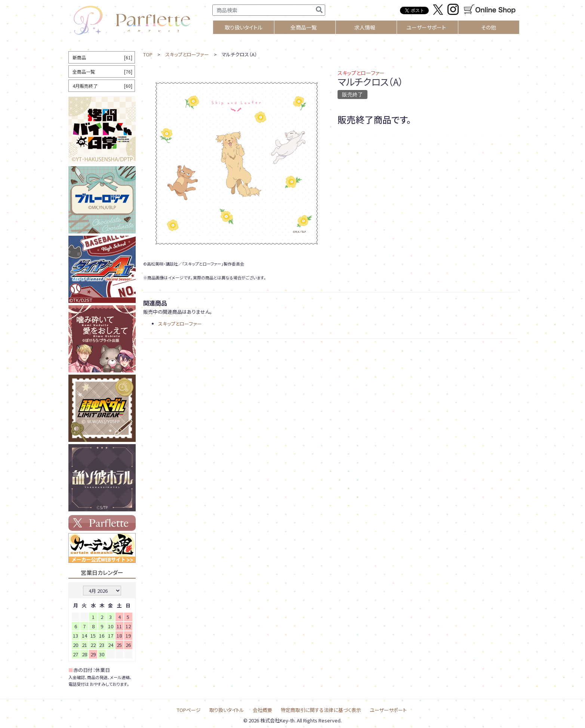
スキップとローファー (187, 54)
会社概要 (262, 710)
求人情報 (365, 27)
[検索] (319, 10)
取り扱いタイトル (227, 710)
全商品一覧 (304, 27)
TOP (148, 54)
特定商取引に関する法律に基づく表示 (321, 710)
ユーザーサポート (426, 27)
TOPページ (189, 710)
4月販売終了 (102, 86)
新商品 (102, 57)
